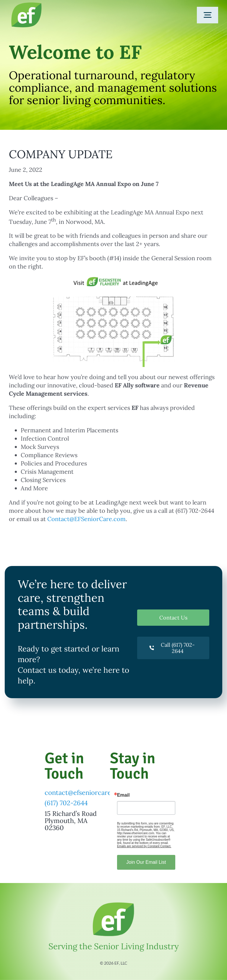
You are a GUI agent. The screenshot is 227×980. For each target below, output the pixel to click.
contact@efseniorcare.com (85, 793)
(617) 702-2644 (66, 803)
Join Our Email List (146, 862)
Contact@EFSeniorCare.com (86, 519)
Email (123, 795)
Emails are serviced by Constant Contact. (144, 846)
